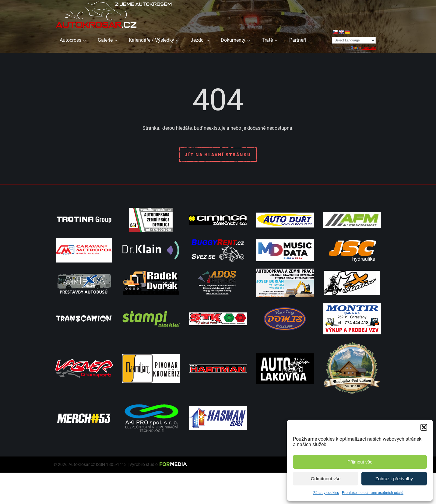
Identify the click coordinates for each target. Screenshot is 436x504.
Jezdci (198, 40)
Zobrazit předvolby (394, 479)
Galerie (105, 40)
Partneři (298, 40)
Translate (363, 48)
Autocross (70, 40)
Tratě (267, 40)
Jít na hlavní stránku (218, 154)
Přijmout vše (360, 462)
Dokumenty (233, 40)
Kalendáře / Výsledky (151, 40)
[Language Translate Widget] (354, 40)
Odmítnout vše (326, 479)
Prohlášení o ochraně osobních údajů (373, 493)
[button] (424, 427)
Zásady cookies (326, 493)
